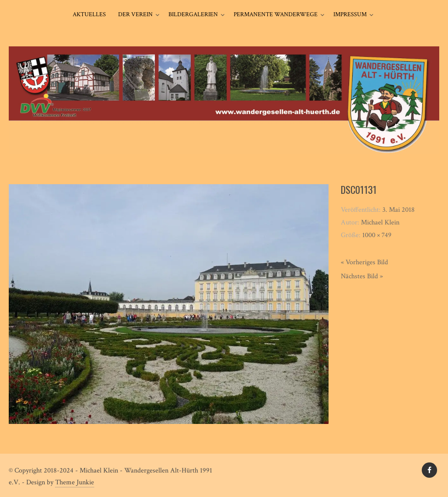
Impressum (350, 14)
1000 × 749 (377, 235)
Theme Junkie (75, 482)
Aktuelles (89, 14)
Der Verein (135, 14)
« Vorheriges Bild (364, 262)
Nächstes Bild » (362, 276)
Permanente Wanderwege (276, 14)
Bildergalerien (193, 14)
